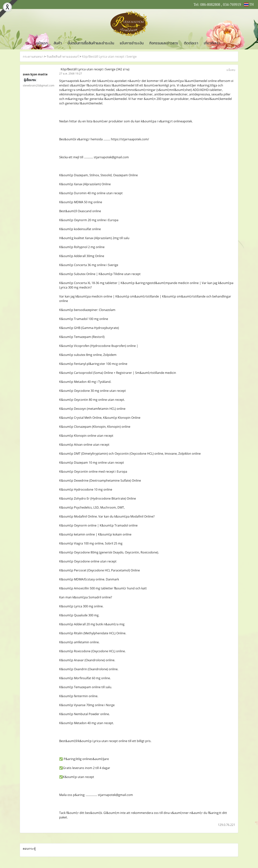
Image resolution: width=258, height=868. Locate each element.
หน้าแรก (42, 43)
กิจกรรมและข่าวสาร (164, 43)
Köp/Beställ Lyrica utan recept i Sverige (109, 57)
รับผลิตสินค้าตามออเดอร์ (63, 57)
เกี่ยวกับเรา (212, 43)
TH (249, 4)
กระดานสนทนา (33, 57)
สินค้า (58, 43)
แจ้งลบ (231, 70)
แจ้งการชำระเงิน (132, 43)
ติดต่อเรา (191, 43)
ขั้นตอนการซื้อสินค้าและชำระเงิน (91, 43)
